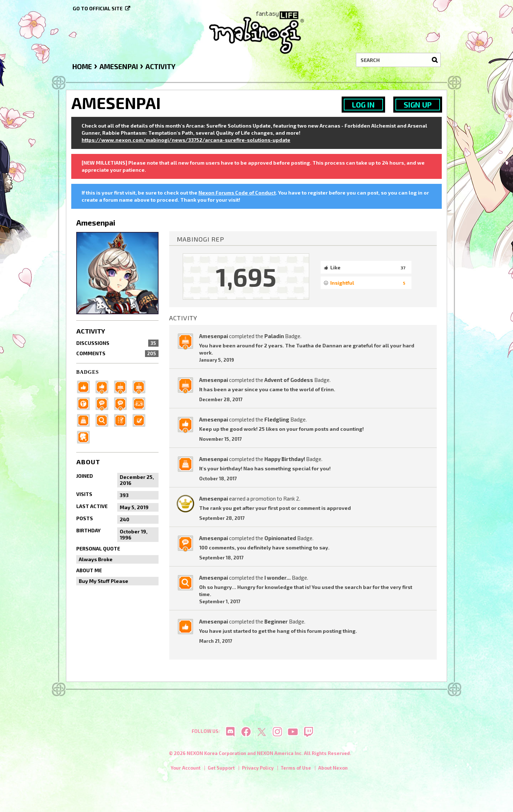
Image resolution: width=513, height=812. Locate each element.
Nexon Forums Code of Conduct (237, 193)
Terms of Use (296, 769)
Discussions (117, 343)
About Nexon (333, 769)
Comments (117, 353)
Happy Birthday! (285, 459)
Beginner (276, 621)
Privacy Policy (258, 769)
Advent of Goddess (289, 380)
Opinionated (280, 538)
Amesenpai (214, 336)
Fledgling (277, 419)
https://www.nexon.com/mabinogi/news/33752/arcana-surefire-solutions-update (186, 140)
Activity (91, 331)
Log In (363, 105)
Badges (88, 372)
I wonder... (278, 578)
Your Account (186, 769)
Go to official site (98, 8)
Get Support (221, 769)
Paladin (274, 336)
